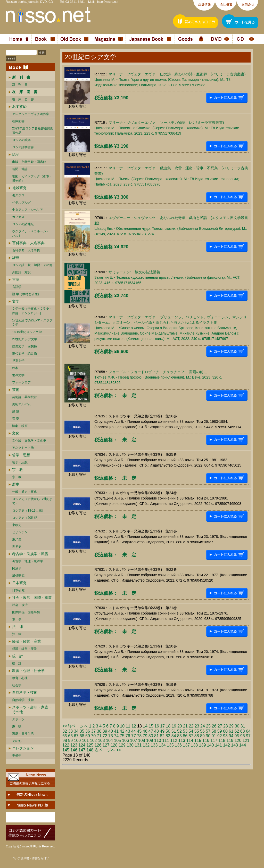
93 (225, 736)
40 (111, 731)
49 (162, 731)
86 (185, 736)
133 (154, 745)
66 (70, 736)
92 (220, 736)
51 (174, 731)
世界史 (17, 547)
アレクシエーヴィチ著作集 (31, 114)
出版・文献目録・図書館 (29, 162)
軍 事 (17, 619)
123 (74, 745)
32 (65, 731)
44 (134, 731)
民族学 (17, 568)
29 (231, 726)
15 (151, 726)
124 (82, 745)
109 (150, 740)
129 (122, 745)
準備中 (17, 756)
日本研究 (19, 583)
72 (105, 736)
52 (179, 731)
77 (134, 736)
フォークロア (21, 382)
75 (122, 736)
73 (111, 736)
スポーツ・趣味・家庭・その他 (32, 709)
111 (166, 740)
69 (88, 736)
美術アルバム (21, 404)
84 (174, 736)
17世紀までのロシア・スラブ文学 (32, 323)
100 (77, 740)
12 (134, 726)
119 (230, 740)
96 (243, 736)
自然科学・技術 (25, 692)
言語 (16, 279)
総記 (16, 154)
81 (156, 736)
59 (220, 731)
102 (93, 740)
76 (128, 736)
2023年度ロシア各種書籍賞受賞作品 (33, 131)
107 (134, 740)
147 (82, 750)
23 (197, 726)
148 (90, 750)
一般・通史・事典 (24, 492)
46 (145, 731)
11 (128, 726)
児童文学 (18, 361)
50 (168, 731)
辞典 (16, 258)
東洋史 (17, 539)
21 (185, 726)
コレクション (23, 748)
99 (70, 740)
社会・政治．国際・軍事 (32, 598)
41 (116, 731)
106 (125, 740)
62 (237, 731)
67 (76, 736)
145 (66, 750)
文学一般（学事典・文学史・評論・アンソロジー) (32, 311)
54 (191, 731)
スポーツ (18, 719)
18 (168, 726)
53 (185, 731)
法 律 (18, 627)
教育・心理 (20, 678)
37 (93, 731)
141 (218, 745)
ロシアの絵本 (21, 140)
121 (246, 740)
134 (162, 745)
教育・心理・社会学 (28, 671)
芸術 (16, 390)
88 (197, 736)
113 (182, 740)
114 (190, 740)
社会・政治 (20, 605)
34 (76, 731)
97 (248, 736)
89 (202, 736)
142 (226, 745)
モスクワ (18, 195)
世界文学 (18, 375)
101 (85, 740)
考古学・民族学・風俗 (30, 554)
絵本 (15, 368)
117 (214, 740)
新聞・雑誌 (20, 169)
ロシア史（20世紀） (26, 518)
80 (151, 736)
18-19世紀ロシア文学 (27, 332)
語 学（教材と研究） (26, 294)
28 (226, 726)
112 (174, 740)
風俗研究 (18, 576)
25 (208, 726)
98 (65, 740)
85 (179, 736)
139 (203, 745)
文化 (16, 433)
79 (145, 736)
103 (101, 740)
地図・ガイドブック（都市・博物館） (32, 178)
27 (220, 726)
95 (237, 736)
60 (225, 731)
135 (170, 745)
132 (146, 745)
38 (99, 731)
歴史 (16, 484)
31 (243, 726)
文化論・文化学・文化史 (29, 441)
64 (248, 731)
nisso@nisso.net (107, 2)
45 (139, 731)
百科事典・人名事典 (28, 243)
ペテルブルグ (21, 203)
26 (214, 726)
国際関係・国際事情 (26, 612)
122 (66, 745)
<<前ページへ (75, 726)
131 (138, 745)
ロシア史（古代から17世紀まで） (32, 501)
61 (231, 731)
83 (168, 736)
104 (109, 740)
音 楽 (16, 419)
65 (65, 736)
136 (178, 745)
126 (98, 745)
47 (151, 731)
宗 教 (18, 470)
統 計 (18, 656)
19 (174, 726)
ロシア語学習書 (23, 147)
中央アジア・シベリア (28, 210)
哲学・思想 (21, 455)
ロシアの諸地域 (23, 224)
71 (99, 736)
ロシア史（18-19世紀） (28, 511)
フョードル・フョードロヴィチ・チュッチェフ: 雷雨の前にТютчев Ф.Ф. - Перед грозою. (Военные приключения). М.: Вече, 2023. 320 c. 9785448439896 (158, 377)
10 (122, 726)
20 (180, 726)
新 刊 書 (20, 85)
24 (203, 726)
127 (106, 745)
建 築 (16, 411)
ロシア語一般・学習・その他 (32, 265)
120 (238, 740)
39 (105, 731)
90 (208, 736)
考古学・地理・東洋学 (28, 561)
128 (114, 745)
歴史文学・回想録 (24, 346)
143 (234, 745)
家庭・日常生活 (23, 734)
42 (122, 731)
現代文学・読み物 (24, 354)
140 (211, 745)
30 (237, 726)
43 (128, 731)
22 (191, 726)
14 (145, 726)
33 (70, 731)
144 (242, 745)
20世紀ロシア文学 (25, 339)
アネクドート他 (23, 448)
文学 (16, 301)
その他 (17, 741)
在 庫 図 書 (23, 99)
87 (191, 736)
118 (222, 740)
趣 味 (17, 726)
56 (202, 731)
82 (162, 736)
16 (157, 726)
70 (93, 736)
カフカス (18, 217)
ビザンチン (20, 532)
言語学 (17, 287)
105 (117, 740)
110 (158, 740)
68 (82, 736)
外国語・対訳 (21, 272)
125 (90, 745)
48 (156, 731)
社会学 (17, 685)
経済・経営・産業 (27, 641)
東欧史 (17, 525)
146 (74, 750)
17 (162, 726)
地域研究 (19, 188)
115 (198, 740)
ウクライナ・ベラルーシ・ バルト (31, 234)
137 (186, 745)
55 (197, 731)
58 (214, 731)
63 (243, 731)
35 (82, 731)
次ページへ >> (108, 750)
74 (116, 736)
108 (142, 740)
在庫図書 (18, 121)
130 (130, 745)
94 (231, 736)
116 (206, 740)
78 (139, 736)
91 (214, 736)
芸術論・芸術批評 (24, 397)
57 (208, 731)
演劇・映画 (20, 426)
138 (195, 745)
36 (88, 731)
